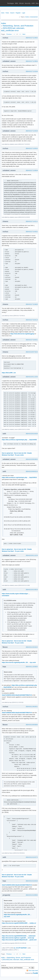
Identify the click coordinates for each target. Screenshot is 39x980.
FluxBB (35, 973)
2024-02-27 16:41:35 (32, 320)
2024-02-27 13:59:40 (32, 170)
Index (3, 13)
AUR (33, 3)
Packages (11, 3)
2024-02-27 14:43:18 (32, 232)
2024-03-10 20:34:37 (32, 647)
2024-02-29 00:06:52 (32, 459)
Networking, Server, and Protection (18, 26)
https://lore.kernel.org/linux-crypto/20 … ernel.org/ (18, 938)
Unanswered (34, 17)
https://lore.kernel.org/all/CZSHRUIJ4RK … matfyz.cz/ (19, 923)
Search (12, 13)
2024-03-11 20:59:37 (32, 667)
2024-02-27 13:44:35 (32, 131)
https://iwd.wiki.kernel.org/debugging (22, 334)
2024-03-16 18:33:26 (32, 881)
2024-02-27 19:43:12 (32, 340)
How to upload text (7, 453)
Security (28, 3)
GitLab (21, 3)
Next (24, 34)
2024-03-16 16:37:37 (32, 857)
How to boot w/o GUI (20, 453)
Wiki (17, 3)
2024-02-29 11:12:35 (32, 555)
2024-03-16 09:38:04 (32, 725)
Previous (9, 34)
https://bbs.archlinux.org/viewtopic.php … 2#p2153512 (19, 477)
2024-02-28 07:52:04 (32, 352)
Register (18, 13)
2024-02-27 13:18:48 (32, 71)
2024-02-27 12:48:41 (32, 38)
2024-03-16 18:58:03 (32, 895)
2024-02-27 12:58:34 (32, 61)
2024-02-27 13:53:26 (32, 148)
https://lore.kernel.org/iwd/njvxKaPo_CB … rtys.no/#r (19, 662)
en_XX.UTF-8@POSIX (20, 948)
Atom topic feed (33, 971)
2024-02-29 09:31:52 (32, 471)
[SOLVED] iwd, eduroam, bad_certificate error (18, 959)
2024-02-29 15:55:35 (32, 590)
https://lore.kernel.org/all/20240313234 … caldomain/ (19, 936)
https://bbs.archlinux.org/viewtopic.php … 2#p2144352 (19, 440)
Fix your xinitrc (19, 455)
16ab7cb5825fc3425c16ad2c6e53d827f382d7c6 (17, 695)
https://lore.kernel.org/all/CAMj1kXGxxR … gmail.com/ (19, 940)
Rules (7, 13)
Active (27, 17)
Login (24, 13)
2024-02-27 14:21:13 (32, 221)
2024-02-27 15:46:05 (32, 304)
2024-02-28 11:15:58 (32, 377)
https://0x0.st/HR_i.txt (9, 373)
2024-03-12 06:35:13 (32, 707)
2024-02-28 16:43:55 (32, 434)
